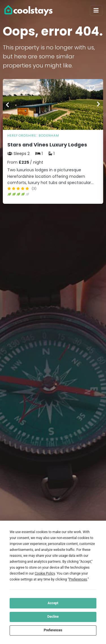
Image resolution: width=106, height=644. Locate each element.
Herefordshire (22, 135)
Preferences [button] (78, 579)
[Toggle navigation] (96, 10)
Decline (53, 617)
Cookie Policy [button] (45, 573)
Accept (53, 603)
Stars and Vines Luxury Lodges (47, 145)
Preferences (53, 630)
